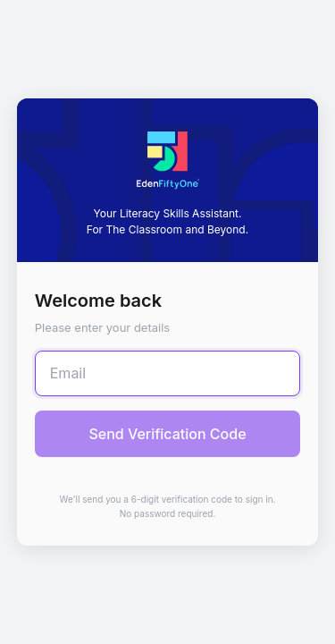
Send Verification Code (167, 434)
